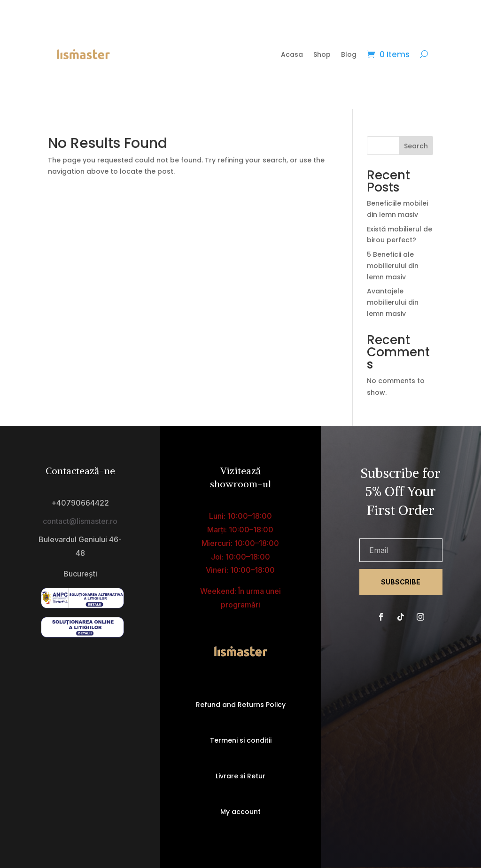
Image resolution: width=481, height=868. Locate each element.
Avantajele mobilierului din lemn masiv (393, 302)
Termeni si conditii (241, 740)
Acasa (292, 54)
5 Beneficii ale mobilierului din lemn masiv (393, 266)
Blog (349, 54)
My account (240, 812)
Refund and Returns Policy (241, 705)
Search (416, 146)
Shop (322, 54)
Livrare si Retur (240, 776)
